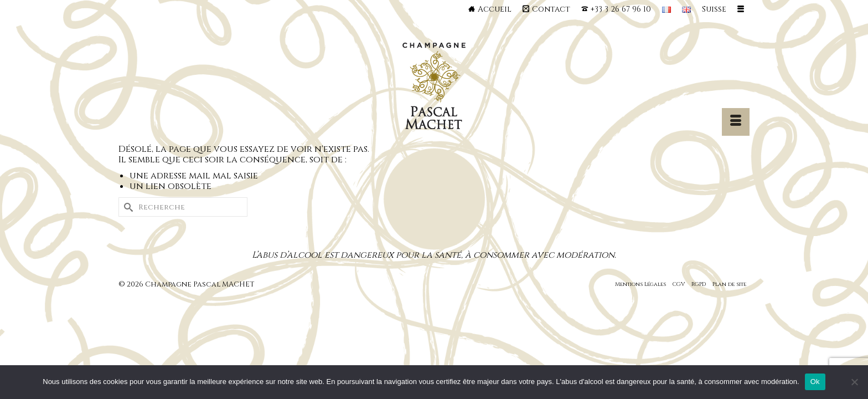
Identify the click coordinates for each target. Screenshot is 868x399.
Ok (815, 382)
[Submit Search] (127, 207)
